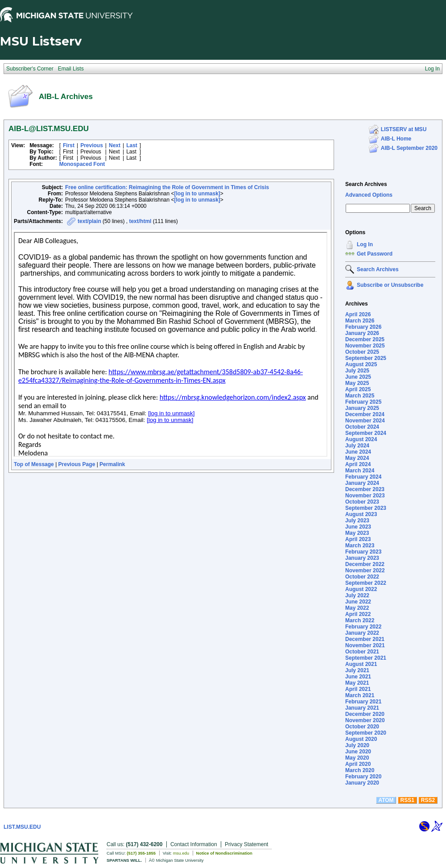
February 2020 (363, 777)
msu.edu (181, 853)
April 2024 (358, 464)
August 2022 (361, 589)
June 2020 (358, 752)
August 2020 (361, 739)
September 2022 (366, 583)
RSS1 (407, 800)
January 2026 (362, 333)
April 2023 (358, 539)
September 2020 (366, 733)
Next (115, 145)
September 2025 (366, 358)
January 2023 (362, 558)
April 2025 (358, 389)
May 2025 (357, 383)
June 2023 (358, 527)
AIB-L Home (396, 139)
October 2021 (362, 652)
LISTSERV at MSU (404, 129)
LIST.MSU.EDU (22, 827)
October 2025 (362, 352)
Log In (365, 244)
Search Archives (366, 184)
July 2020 (357, 745)
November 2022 (365, 570)
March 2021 (360, 695)
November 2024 (365, 421)
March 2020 (360, 770)
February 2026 (363, 327)
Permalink (112, 464)
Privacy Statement (246, 844)
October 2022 (362, 577)
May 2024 (357, 458)
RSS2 (428, 800)
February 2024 (363, 477)
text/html (140, 221)
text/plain (89, 221)
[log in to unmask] (197, 194)
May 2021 (357, 683)
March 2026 (360, 321)
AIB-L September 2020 (409, 148)
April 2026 (358, 314)
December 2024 (365, 414)
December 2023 (365, 489)
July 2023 (357, 521)
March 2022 (360, 620)
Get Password (375, 254)
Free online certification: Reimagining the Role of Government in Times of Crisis (167, 187)
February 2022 (363, 627)
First (69, 145)
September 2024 (366, 433)
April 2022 (358, 614)
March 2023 (360, 546)
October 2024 (362, 427)
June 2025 (358, 377)
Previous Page (77, 464)
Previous (92, 145)
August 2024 (361, 439)
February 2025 (363, 402)
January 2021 (362, 708)
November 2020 (365, 720)
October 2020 (362, 727)
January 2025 (362, 408)
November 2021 (365, 645)
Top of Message (34, 464)
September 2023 (366, 508)
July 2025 (357, 371)
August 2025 (361, 364)
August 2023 (361, 514)
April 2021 (358, 689)
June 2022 (358, 602)
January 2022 (362, 633)
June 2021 (358, 677)
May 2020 (357, 758)
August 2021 (361, 664)
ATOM (386, 800)
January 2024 (362, 483)
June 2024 (358, 452)
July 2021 (357, 670)
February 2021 (363, 702)
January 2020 (362, 783)
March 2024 (360, 471)
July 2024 (357, 446)
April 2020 (358, 764)
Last (132, 145)
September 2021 (366, 658)
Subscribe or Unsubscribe (390, 285)
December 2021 (365, 639)
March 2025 (360, 396)
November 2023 (365, 496)
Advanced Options (369, 195)
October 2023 (362, 502)
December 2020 (365, 714)
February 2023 (363, 552)
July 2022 (357, 595)
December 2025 (365, 339)
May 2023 (357, 533)
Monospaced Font (82, 164)
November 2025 (365, 346)
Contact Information (194, 844)
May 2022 (357, 608)
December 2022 (365, 564)
